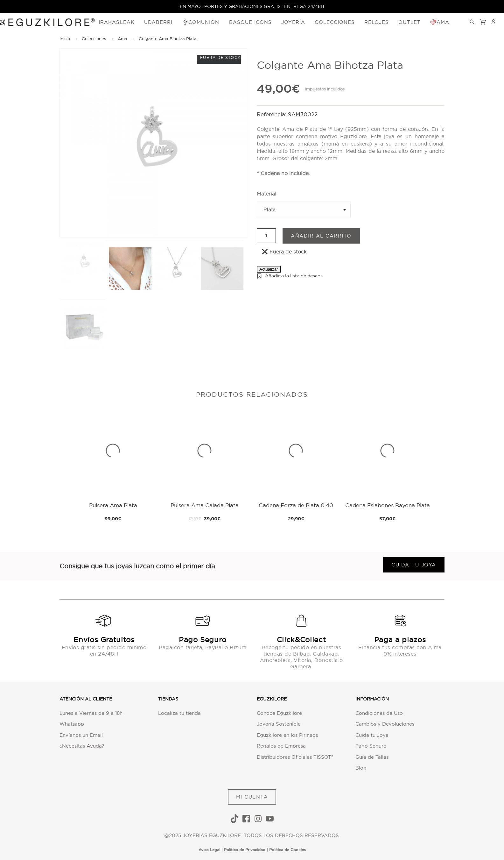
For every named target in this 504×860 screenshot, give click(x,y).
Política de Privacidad (245, 850)
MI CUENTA (252, 797)
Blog (361, 768)
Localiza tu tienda (179, 713)
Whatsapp (72, 724)
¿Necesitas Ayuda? (82, 746)
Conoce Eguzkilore (279, 713)
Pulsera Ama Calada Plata (205, 505)
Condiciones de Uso (379, 713)
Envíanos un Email (81, 735)
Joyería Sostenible (279, 724)
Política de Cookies (287, 850)
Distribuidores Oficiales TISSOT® (295, 757)
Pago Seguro (371, 746)
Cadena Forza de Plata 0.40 (296, 505)
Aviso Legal (209, 850)
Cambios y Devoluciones (385, 724)
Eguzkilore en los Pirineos (287, 735)
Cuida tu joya (414, 565)
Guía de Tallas (372, 757)
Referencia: (272, 114)
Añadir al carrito (321, 236)
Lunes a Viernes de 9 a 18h (91, 713)
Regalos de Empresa (281, 746)
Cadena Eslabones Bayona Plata (388, 505)
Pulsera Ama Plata (113, 505)
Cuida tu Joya (372, 735)
